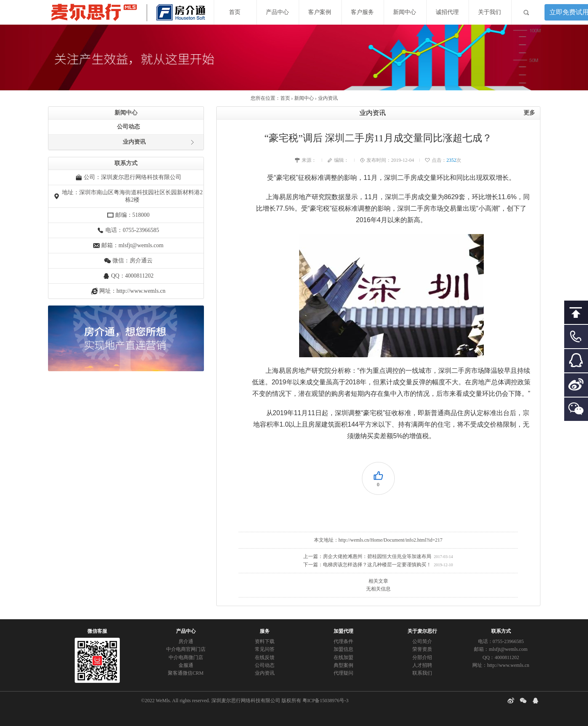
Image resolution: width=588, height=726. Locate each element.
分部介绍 (422, 657)
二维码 (576, 412)
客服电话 (576, 339)
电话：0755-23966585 (501, 641)
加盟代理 (343, 631)
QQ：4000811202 (133, 276)
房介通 (186, 641)
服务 (265, 631)
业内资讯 (328, 98)
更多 (529, 113)
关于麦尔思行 (422, 631)
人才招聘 (422, 665)
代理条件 (343, 641)
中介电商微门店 (186, 657)
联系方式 (501, 631)
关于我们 (490, 12)
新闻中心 (405, 12)
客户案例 (320, 12)
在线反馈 (265, 657)
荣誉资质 (422, 649)
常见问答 (265, 649)
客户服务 (362, 12)
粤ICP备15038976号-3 (326, 701)
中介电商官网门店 (186, 649)
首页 (235, 12)
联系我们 (422, 673)
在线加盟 (343, 657)
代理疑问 (343, 673)
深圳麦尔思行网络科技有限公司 (246, 701)
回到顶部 (576, 315)
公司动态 (128, 127)
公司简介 (422, 641)
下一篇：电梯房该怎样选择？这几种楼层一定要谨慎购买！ (367, 565)
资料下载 (265, 641)
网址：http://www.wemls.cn (133, 291)
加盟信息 (343, 649)
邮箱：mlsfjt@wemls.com (133, 245)
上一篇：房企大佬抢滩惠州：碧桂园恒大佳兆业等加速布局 (367, 556)
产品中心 (277, 12)
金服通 (186, 665)
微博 (576, 387)
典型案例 (343, 665)
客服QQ (576, 363)
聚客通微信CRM (186, 673)
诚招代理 (447, 12)
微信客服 (97, 631)
